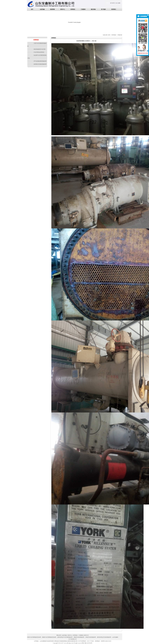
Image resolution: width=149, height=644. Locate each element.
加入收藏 (118, 3)
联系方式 (86, 635)
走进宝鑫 (42, 9)
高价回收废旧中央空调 (39, 49)
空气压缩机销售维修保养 (40, 61)
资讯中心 (63, 9)
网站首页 (59, 635)
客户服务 (103, 9)
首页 (32, 9)
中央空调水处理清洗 (39, 52)
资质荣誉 (52, 9)
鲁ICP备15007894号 (87, 643)
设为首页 (112, 3)
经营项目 (73, 9)
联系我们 (114, 9)
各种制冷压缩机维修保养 (40, 64)
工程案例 (83, 9)
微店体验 (93, 9)
